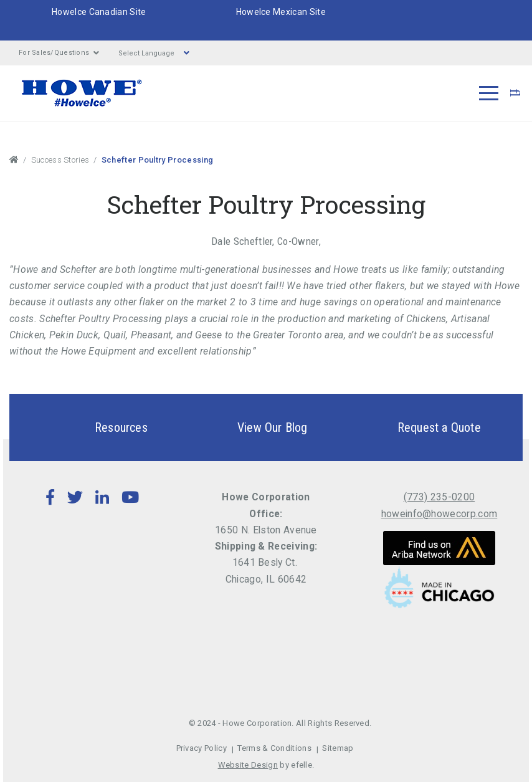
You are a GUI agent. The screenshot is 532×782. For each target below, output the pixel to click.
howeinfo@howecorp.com (439, 514)
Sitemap (338, 748)
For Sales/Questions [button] (59, 53)
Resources (99, 427)
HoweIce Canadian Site (99, 12)
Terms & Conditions (274, 748)
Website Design (248, 765)
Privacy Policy (202, 748)
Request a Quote (417, 427)
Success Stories (60, 160)
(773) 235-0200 (439, 497)
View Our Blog (251, 427)
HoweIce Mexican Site (281, 12)
